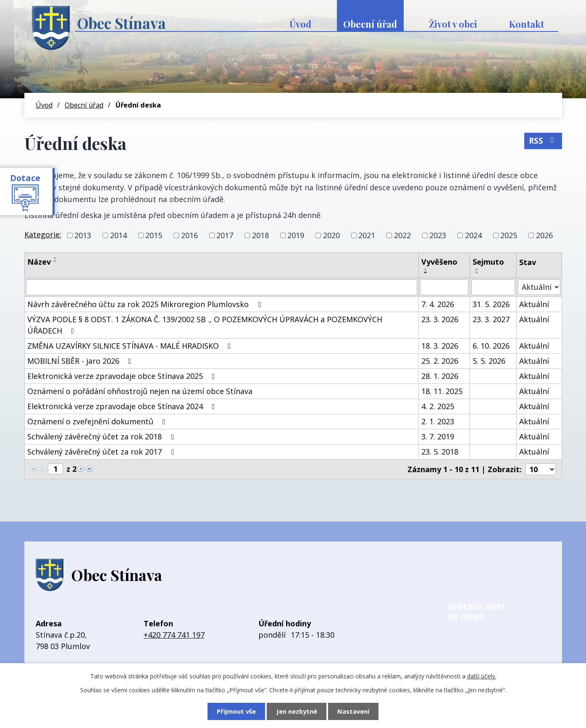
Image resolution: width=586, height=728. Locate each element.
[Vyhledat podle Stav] (539, 287)
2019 (296, 235)
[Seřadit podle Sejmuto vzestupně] (477, 269)
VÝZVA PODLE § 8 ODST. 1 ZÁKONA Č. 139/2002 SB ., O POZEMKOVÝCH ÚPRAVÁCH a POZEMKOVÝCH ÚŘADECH (205, 325)
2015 (154, 235)
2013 (83, 235)
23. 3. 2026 (440, 319)
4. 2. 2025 (438, 406)
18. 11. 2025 (442, 391)
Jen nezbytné (297, 711)
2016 (189, 235)
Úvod (300, 24)
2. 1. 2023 (438, 421)
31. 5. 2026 (491, 304)
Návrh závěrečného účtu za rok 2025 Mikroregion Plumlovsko (146, 304)
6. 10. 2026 (491, 346)
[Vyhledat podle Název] (222, 287)
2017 (225, 235)
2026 (544, 235)
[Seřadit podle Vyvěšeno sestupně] (426, 273)
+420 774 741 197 (174, 635)
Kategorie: (43, 234)
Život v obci (453, 24)
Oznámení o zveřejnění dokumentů (98, 421)
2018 (260, 235)
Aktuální (534, 304)
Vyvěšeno (439, 262)
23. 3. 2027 (491, 319)
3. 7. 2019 (438, 436)
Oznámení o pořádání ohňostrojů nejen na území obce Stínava (140, 391)
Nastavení (353, 711)
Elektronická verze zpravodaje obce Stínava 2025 (123, 376)
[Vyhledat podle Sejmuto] (493, 287)
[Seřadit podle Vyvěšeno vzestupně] (426, 269)
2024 (473, 235)
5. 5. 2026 (489, 361)
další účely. (482, 676)
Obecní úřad (370, 24)
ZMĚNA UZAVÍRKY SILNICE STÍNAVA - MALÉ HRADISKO (131, 346)
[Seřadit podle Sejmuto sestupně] (477, 273)
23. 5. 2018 (440, 452)
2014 (118, 235)
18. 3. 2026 (440, 346)
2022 (402, 235)
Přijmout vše (236, 711)
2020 (331, 235)
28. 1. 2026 (440, 376)
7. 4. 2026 (438, 304)
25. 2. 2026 (440, 361)
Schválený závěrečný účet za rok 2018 (102, 436)
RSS (543, 141)
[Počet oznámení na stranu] (541, 469)
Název (39, 262)
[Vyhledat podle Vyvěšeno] (444, 287)
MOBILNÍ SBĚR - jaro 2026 (81, 361)
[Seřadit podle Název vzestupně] (55, 258)
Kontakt (527, 24)
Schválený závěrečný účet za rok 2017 (102, 452)
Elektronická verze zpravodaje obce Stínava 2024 (123, 406)
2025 (509, 235)
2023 (438, 235)
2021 (367, 235)
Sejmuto (488, 262)
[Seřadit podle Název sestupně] (55, 261)
